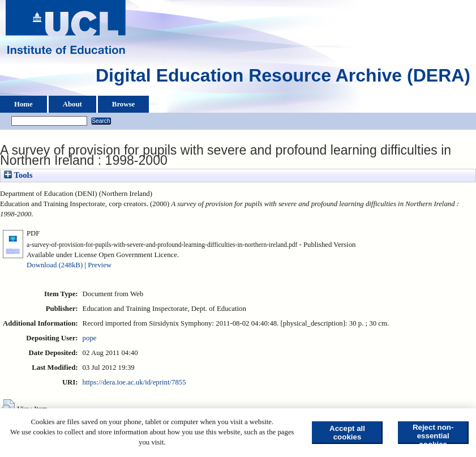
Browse (123, 104)
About (72, 104)
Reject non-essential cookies (433, 433)
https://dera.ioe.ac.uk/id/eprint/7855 (134, 382)
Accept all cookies (347, 433)
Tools (18, 175)
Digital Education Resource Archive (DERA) (283, 78)
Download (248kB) (55, 265)
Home (23, 104)
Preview (100, 265)
